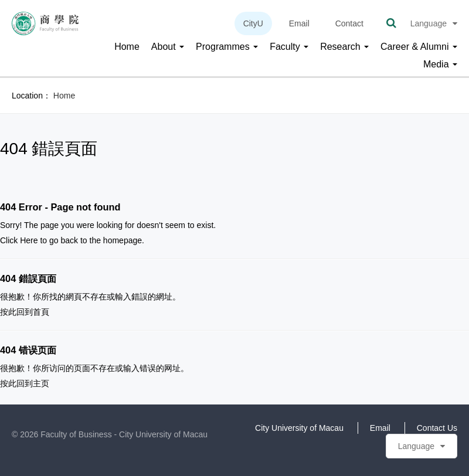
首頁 (41, 312)
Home (127, 47)
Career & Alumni (419, 47)
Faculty (289, 47)
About (168, 47)
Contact (349, 23)
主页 (41, 383)
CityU (253, 23)
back (69, 240)
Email (299, 23)
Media (440, 64)
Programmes (227, 47)
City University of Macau (299, 428)
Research (344, 47)
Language (434, 23)
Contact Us (437, 428)
